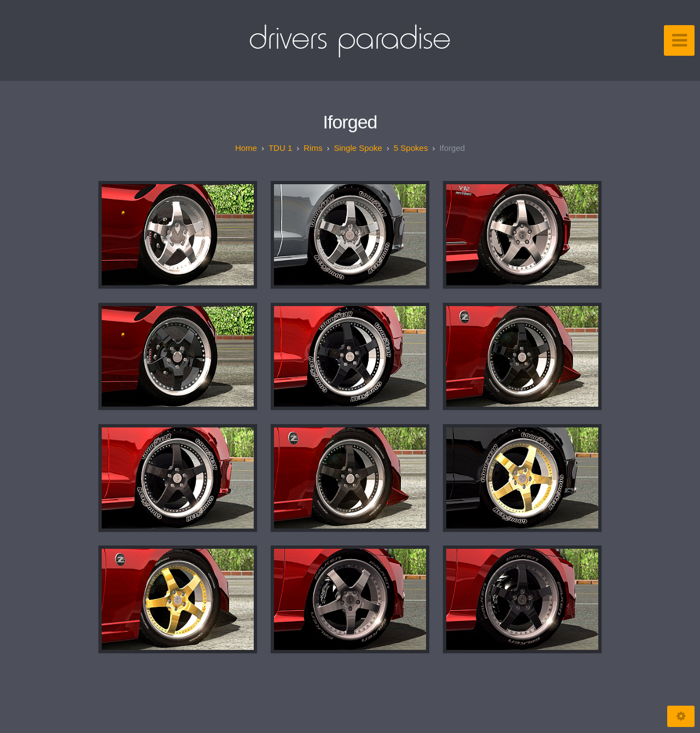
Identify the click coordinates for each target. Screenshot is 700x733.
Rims (313, 148)
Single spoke (358, 148)
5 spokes (411, 148)
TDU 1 (280, 148)
